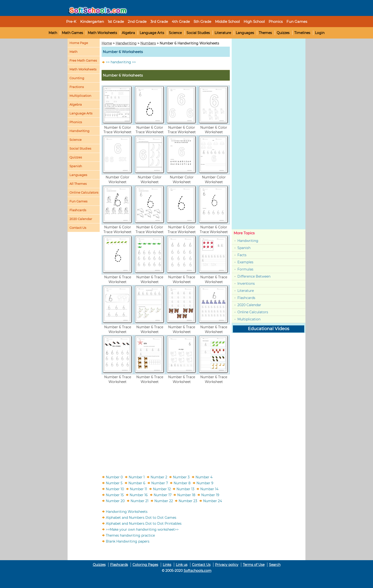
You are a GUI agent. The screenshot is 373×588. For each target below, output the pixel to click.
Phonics (76, 122)
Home (107, 43)
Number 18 (186, 495)
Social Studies (198, 33)
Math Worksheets (102, 33)
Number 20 (115, 501)
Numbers (148, 43)
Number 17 (163, 495)
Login (320, 33)
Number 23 (188, 501)
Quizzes (283, 33)
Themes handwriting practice (130, 535)
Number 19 (210, 495)
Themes (265, 33)
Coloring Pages (145, 565)
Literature (223, 33)
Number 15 (115, 495)
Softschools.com (198, 571)
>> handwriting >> (121, 62)
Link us (182, 565)
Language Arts (152, 33)
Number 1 (137, 477)
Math (53, 33)
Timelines (302, 33)
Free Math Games (83, 60)
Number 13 (185, 489)
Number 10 (115, 489)
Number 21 (140, 501)
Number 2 (159, 477)
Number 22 (164, 501)
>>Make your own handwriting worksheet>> (142, 529)
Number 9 (205, 483)
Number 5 (114, 483)
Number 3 (181, 477)
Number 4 (204, 477)
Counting (77, 78)
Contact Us (201, 565)
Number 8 (182, 483)
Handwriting (79, 131)
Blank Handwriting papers (128, 541)
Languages (245, 33)
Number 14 (209, 489)
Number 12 (162, 489)
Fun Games (297, 22)
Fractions (77, 87)
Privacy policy (227, 565)
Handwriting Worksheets (127, 511)
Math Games (72, 33)
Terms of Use (254, 565)
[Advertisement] (166, 426)
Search (275, 565)
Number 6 (137, 483)
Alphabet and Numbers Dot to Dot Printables (144, 523)
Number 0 (114, 477)
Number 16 (139, 495)
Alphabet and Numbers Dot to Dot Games (141, 517)
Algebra (128, 33)
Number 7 (160, 483)
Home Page (79, 43)
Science (175, 33)
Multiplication (80, 96)
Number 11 (138, 489)
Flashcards (246, 298)
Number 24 (213, 501)
